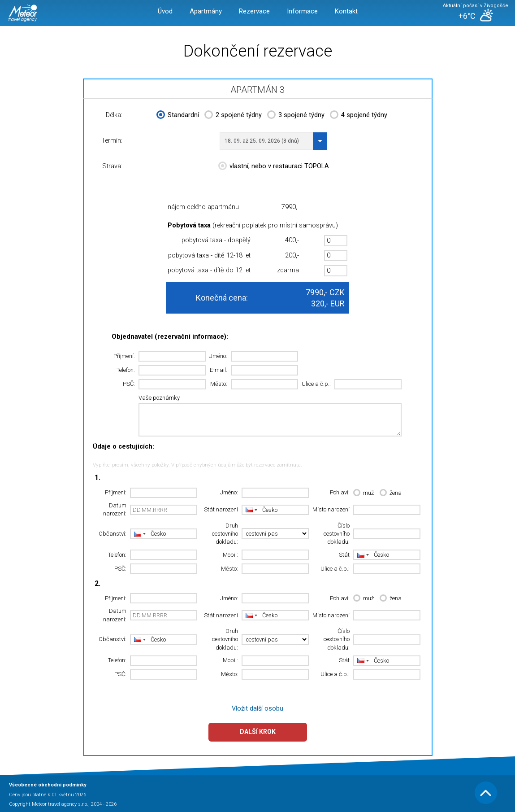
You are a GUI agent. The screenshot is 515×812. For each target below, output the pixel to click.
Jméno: (218, 356)
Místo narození (331, 509)
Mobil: (230, 555)
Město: (219, 384)
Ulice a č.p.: (316, 384)
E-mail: (219, 370)
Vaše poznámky (159, 398)
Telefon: (126, 370)
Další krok (258, 732)
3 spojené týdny (296, 116)
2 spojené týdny (233, 116)
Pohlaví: (340, 492)
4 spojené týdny (359, 116)
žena (391, 493)
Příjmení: (124, 356)
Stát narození (221, 509)
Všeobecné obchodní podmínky (48, 785)
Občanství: (113, 534)
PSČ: (129, 384)
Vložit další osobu (257, 709)
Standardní (178, 116)
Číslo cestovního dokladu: (337, 534)
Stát (344, 555)
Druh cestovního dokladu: (225, 534)
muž (364, 493)
